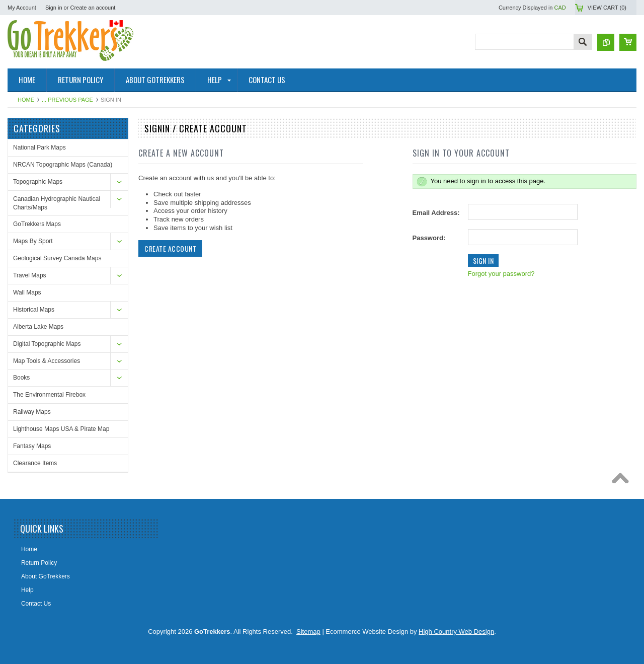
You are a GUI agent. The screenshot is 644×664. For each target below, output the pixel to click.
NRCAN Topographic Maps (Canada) (63, 165)
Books (21, 378)
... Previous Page (67, 100)
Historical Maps (34, 310)
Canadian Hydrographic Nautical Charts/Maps (57, 203)
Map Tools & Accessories (47, 361)
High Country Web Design (456, 632)
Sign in (54, 8)
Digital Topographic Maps (47, 344)
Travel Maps (30, 275)
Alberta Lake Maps (38, 327)
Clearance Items (35, 463)
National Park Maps (39, 147)
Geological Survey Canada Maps (57, 258)
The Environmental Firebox (49, 395)
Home (26, 100)
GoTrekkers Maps (37, 224)
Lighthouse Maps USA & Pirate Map (61, 429)
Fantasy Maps (32, 446)
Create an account (93, 8)
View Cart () (607, 8)
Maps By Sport (33, 241)
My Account (22, 8)
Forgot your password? (501, 274)
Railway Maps (32, 412)
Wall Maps (27, 292)
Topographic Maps (38, 182)
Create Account (170, 248)
